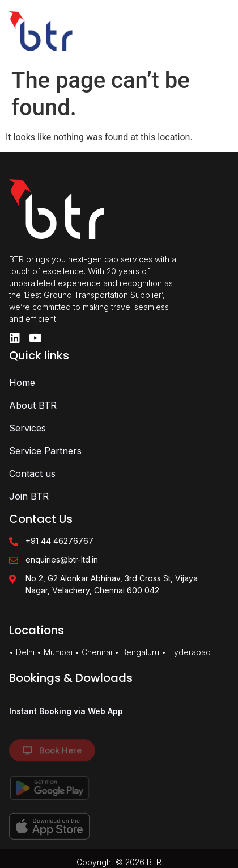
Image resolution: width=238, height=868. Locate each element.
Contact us (32, 473)
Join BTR (29, 496)
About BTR (33, 405)
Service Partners (45, 451)
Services (27, 428)
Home (22, 383)
